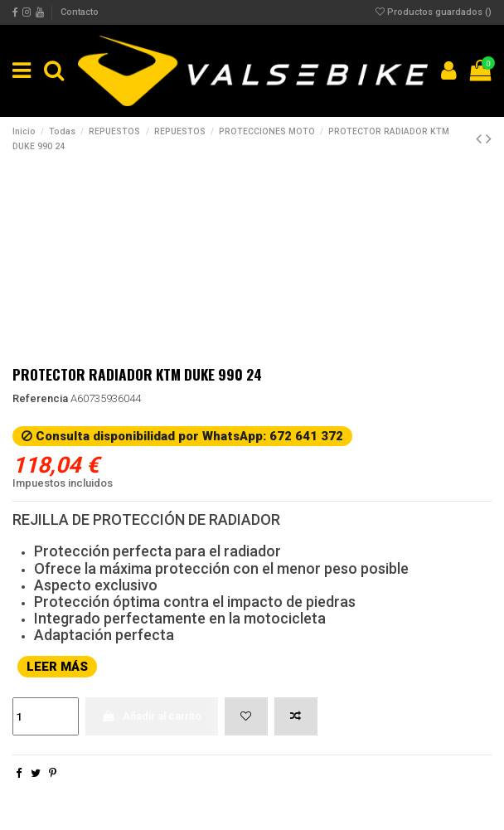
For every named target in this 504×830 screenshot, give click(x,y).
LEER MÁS (57, 667)
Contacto (80, 12)
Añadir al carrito (151, 716)
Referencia (40, 398)
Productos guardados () (434, 12)
